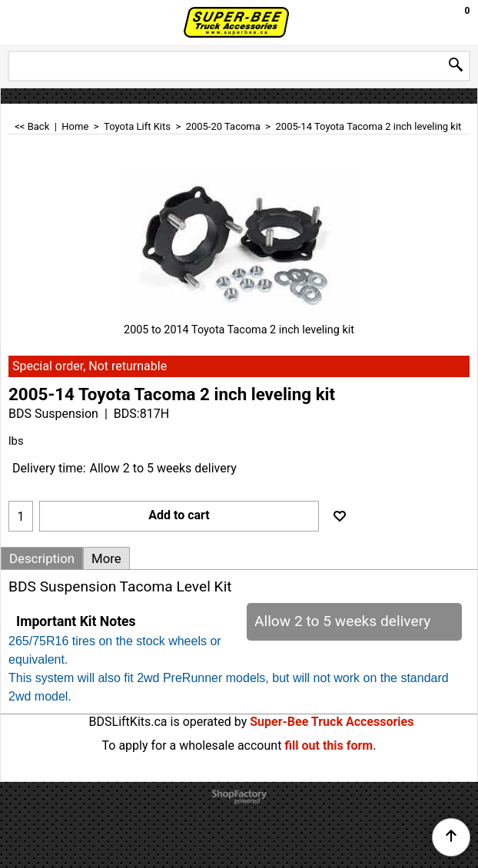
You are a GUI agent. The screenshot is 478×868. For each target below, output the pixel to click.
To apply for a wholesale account (192, 745)
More (106, 558)
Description (42, 558)
